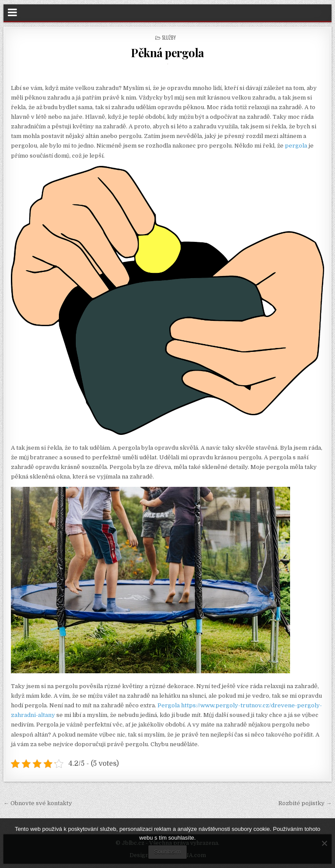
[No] (324, 843)
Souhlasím (167, 852)
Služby (169, 38)
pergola (295, 146)
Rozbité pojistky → (305, 803)
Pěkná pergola (167, 53)
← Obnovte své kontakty (38, 803)
